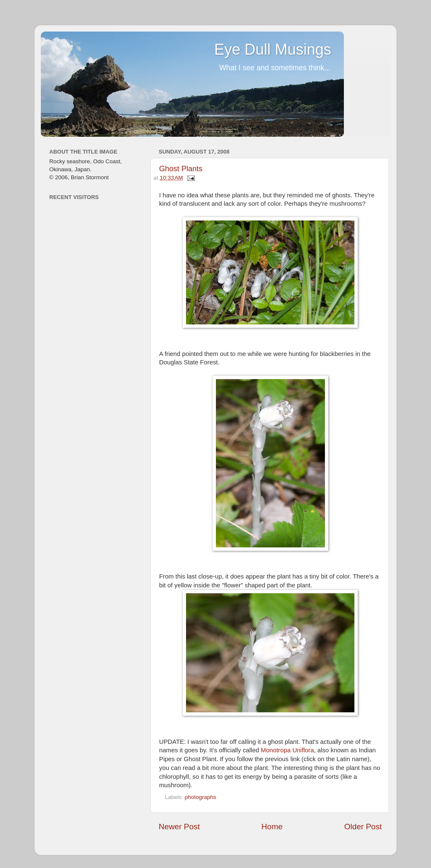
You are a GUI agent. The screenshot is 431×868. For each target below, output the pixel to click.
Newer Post (179, 827)
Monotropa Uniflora (287, 750)
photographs (201, 797)
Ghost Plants (181, 169)
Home (272, 827)
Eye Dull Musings (273, 49)
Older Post (363, 827)
